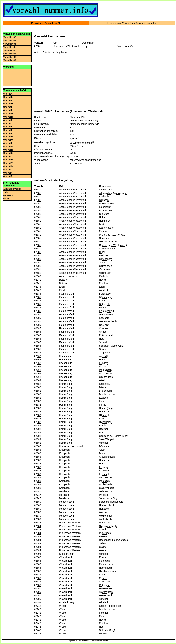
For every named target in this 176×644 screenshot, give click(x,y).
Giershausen (106, 314)
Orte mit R (8, 150)
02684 (38, 523)
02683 (38, 276)
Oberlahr (104, 325)
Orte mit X (8, 170)
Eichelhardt (105, 207)
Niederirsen (105, 422)
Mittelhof (104, 283)
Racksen (104, 255)
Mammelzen (106, 231)
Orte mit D (8, 104)
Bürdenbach (106, 297)
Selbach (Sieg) (107, 630)
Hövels (103, 280)
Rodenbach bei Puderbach (113, 540)
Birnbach (104, 200)
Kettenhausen (106, 228)
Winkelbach (105, 519)
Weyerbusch (106, 595)
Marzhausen (106, 477)
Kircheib (103, 276)
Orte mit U (8, 160)
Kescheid (104, 318)
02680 (38, 502)
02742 (38, 606)
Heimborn (104, 460)
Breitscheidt (105, 391)
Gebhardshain (107, 491)
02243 (38, 287)
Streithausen (106, 377)
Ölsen (102, 252)
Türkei (6, 192)
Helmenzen (105, 217)
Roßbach (104, 509)
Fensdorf (104, 613)
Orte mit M (8, 133)
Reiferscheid (106, 335)
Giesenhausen (107, 457)
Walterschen (106, 588)
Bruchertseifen (107, 394)
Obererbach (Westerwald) (113, 245)
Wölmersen (105, 273)
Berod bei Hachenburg (111, 502)
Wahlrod (104, 512)
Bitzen (102, 387)
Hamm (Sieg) (106, 408)
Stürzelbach (105, 266)
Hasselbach (105, 568)
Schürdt (103, 342)
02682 (38, 384)
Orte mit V (8, 163)
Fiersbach (104, 561)
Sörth (102, 262)
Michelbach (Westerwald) (113, 235)
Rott (101, 339)
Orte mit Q (8, 147)
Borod (102, 453)
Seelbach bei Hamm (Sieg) (114, 436)
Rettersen (104, 585)
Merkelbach (105, 370)
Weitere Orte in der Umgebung (50, 52)
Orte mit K (8, 127)
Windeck (104, 290)
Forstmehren (106, 564)
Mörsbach (104, 481)
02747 (38, 491)
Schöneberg (106, 259)
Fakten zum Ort (125, 46)
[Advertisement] (17, 77)
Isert (101, 224)
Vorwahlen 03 (10, 41)
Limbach (104, 366)
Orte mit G (8, 114)
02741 (38, 280)
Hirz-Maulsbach (107, 571)
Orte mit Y (8, 173)
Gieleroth (104, 214)
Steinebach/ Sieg (108, 498)
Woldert (103, 550)
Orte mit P (8, 143)
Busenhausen (106, 203)
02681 (38, 46)
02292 (38, 602)
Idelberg (103, 467)
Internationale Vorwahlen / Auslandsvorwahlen (132, 23)
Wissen (103, 634)
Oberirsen (104, 582)
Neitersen (104, 238)
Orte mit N (8, 137)
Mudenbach (105, 484)
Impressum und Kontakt (78, 641)
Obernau (104, 328)
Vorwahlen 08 (10, 57)
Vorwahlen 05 (10, 47)
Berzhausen (106, 294)
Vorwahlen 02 (10, 37)
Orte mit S (8, 153)
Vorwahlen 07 (10, 54)
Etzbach (103, 398)
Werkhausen (106, 592)
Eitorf (102, 287)
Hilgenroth (105, 415)
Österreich (8, 195)
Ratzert (103, 536)
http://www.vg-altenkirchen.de (85, 160)
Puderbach (105, 533)
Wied (102, 380)
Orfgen (103, 332)
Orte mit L (8, 130)
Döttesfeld (105, 304)
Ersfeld (103, 557)
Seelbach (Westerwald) (112, 346)
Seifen (103, 349)
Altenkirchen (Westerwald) (113, 193)
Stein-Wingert (106, 439)
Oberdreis (104, 530)
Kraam (103, 575)
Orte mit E (8, 107)
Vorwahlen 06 (10, 50)
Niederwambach (108, 242)
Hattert (103, 360)
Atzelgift (103, 356)
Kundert (103, 363)
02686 (38, 557)
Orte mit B (8, 97)
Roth (102, 432)
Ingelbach (104, 471)
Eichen (103, 308)
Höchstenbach (107, 505)
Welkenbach (106, 516)
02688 (38, 450)
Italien (6, 199)
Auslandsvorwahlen (12, 189)
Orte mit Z (8, 176)
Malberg (103, 495)
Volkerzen (104, 269)
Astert (102, 450)
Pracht (103, 425)
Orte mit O (8, 140)
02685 (38, 294)
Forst (102, 401)
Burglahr (104, 301)
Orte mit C (8, 100)
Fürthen (103, 405)
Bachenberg (106, 197)
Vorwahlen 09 (10, 60)
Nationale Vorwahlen (46, 23)
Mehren (103, 578)
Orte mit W (8, 166)
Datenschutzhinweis (99, 641)
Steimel (103, 547)
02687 (38, 446)
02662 (38, 356)
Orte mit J (8, 123)
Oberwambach (107, 249)
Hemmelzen (106, 221)
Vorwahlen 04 (10, 44)
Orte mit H (8, 117)
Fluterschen (105, 210)
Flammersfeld (106, 311)
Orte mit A (8, 94)
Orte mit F (8, 110)
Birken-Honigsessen (110, 606)
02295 (38, 554)
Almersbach (105, 190)
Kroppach (104, 474)
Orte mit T (8, 156)
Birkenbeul (105, 384)
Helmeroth (105, 412)
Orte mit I (8, 120)
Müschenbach (107, 373)
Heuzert (103, 464)
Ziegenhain (105, 353)
